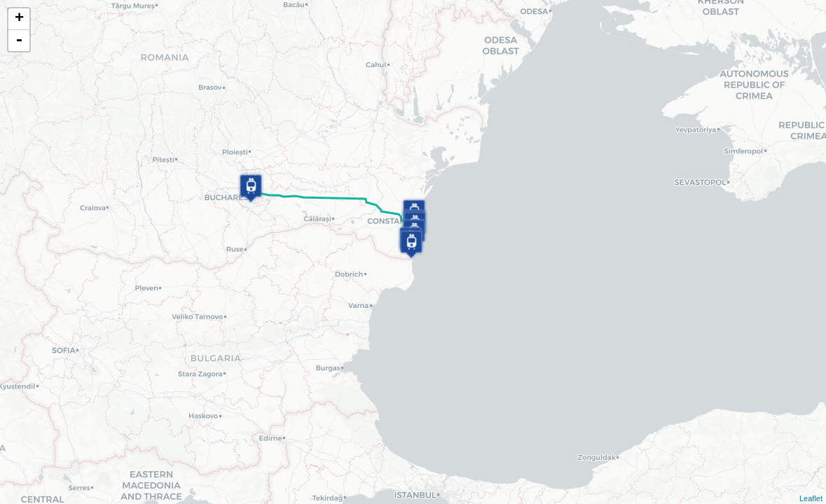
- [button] (19, 41)
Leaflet (811, 498)
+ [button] (19, 19)
